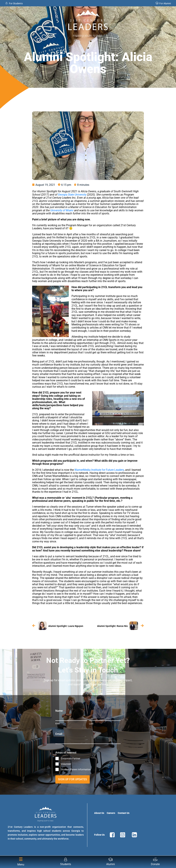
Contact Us (124, 813)
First (57, 724)
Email (60, 734)
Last (91, 724)
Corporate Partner (71, 758)
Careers (111, 813)
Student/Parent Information (76, 769)
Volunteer (66, 764)
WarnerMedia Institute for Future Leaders (99, 470)
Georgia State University (72, 195)
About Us (99, 813)
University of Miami (62, 210)
